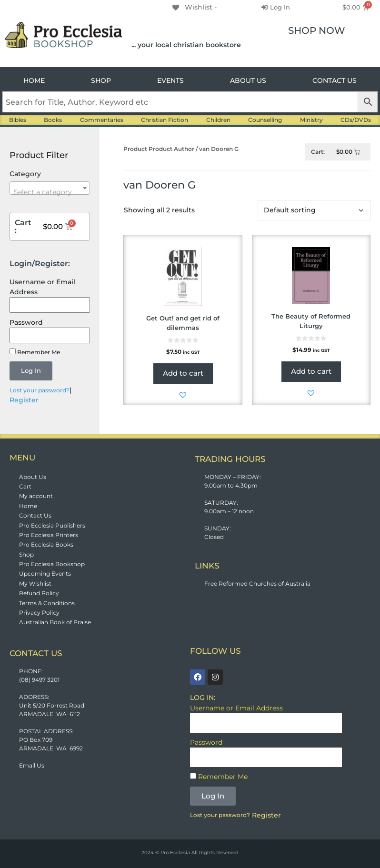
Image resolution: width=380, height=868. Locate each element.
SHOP (101, 80)
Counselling (265, 120)
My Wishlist (35, 584)
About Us (33, 477)
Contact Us (35, 515)
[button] (183, 395)
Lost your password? (40, 390)
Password (26, 322)
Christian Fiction (165, 120)
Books (53, 120)
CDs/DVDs (356, 120)
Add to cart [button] (183, 373)
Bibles (18, 120)
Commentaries (102, 120)
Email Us (32, 765)
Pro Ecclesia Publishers (52, 525)
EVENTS (170, 80)
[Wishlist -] (194, 7)
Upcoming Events (45, 574)
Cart (25, 486)
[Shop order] (314, 210)
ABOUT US (248, 80)
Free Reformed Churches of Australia (257, 584)
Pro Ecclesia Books (46, 544)
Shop (26, 554)
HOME (34, 80)
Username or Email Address (42, 287)
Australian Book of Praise (55, 622)
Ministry (311, 120)
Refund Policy (39, 593)
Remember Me (35, 352)
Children (218, 120)
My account (36, 496)
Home (28, 506)
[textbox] (50, 192)
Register (24, 400)
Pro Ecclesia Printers (49, 535)
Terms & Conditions (47, 603)
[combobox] (50, 188)
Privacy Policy (39, 613)
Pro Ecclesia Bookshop (52, 564)
